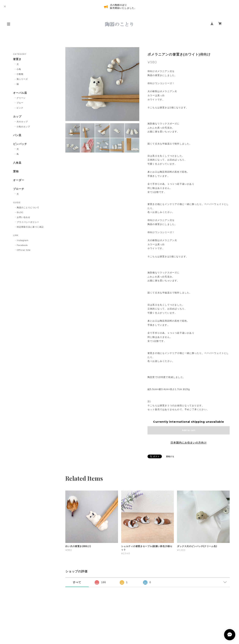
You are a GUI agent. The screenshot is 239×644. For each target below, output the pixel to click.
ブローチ (19, 189)
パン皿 (17, 135)
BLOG (20, 212)
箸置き (17, 59)
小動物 (20, 74)
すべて (77, 582)
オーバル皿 (20, 93)
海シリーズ (22, 79)
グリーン (21, 98)
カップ (17, 117)
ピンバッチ (20, 144)
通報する (170, 457)
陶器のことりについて (28, 208)
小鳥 (19, 69)
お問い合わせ (24, 217)
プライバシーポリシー (28, 222)
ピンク (20, 108)
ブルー (20, 103)
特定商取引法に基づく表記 (30, 227)
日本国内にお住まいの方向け (189, 443)
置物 (16, 171)
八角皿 (17, 163)
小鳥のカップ (23, 127)
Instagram (23, 240)
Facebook (22, 245)
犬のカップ (22, 122)
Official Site (24, 250)
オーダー (19, 180)
